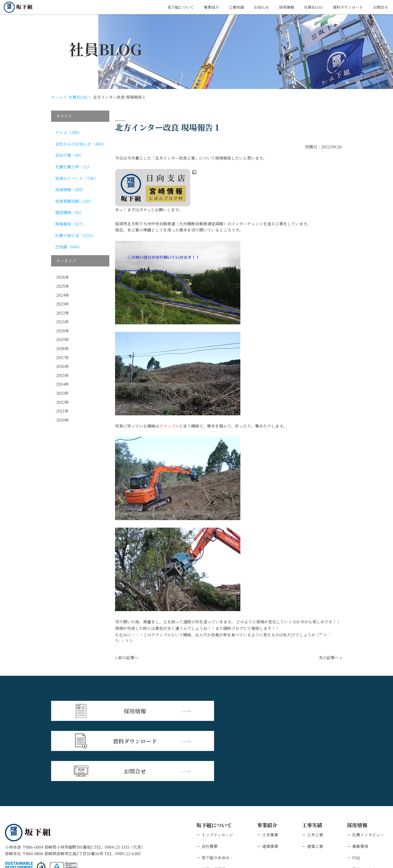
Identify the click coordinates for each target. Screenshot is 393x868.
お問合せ (380, 7)
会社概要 (210, 785)
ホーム (57, 97)
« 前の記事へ (127, 658)
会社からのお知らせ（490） (81, 144)
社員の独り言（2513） (75, 235)
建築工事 (315, 785)
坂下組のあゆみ (216, 796)
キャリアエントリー (370, 819)
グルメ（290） (69, 132)
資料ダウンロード (346, 7)
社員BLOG (310, 7)
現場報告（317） (70, 224)
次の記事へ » (330, 658)
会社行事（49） (69, 155)
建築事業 (270, 785)
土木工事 (315, 773)
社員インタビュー (368, 773)
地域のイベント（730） (76, 178)
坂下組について (172, 7)
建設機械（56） (69, 212)
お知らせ (256, 7)
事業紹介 (204, 7)
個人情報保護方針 (54, 836)
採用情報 (282, 7)
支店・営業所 (214, 808)
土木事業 (270, 773)
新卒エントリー (366, 808)
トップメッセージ (217, 773)
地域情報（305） (70, 190)
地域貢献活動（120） (74, 201)
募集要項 (360, 785)
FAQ (356, 796)
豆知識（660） (69, 247)
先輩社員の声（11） (73, 167)
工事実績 (230, 7)
